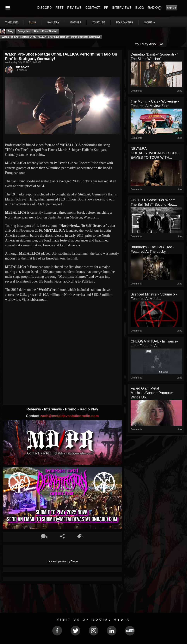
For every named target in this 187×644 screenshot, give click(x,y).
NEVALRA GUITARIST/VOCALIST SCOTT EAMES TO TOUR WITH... (155, 153)
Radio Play (89, 409)
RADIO (153, 8)
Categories (24, 31)
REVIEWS (74, 8)
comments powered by (62, 561)
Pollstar (59, 163)
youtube (99, 22)
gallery (53, 22)
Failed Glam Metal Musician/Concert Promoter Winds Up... (152, 393)
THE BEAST (22, 67)
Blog (11, 31)
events (76, 22)
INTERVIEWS (122, 8)
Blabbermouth (37, 300)
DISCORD (44, 8)
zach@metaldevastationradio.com (69, 416)
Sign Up (172, 8)
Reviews (34, 409)
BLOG (140, 8)
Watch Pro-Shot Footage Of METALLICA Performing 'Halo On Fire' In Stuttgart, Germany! (51, 37)
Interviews (53, 409)
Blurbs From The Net (46, 31)
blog (32, 22)
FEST (59, 8)
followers (125, 22)
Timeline (12, 22)
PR (106, 8)
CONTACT (93, 8)
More (150, 22)
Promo (71, 409)
